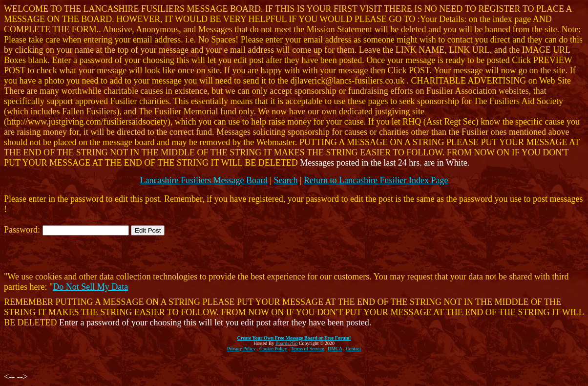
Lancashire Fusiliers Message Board (203, 180)
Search (286, 180)
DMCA (335, 349)
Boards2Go (287, 343)
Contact (353, 349)
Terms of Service (307, 349)
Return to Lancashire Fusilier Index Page (376, 180)
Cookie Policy (273, 349)
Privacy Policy (241, 349)
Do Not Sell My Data (90, 287)
